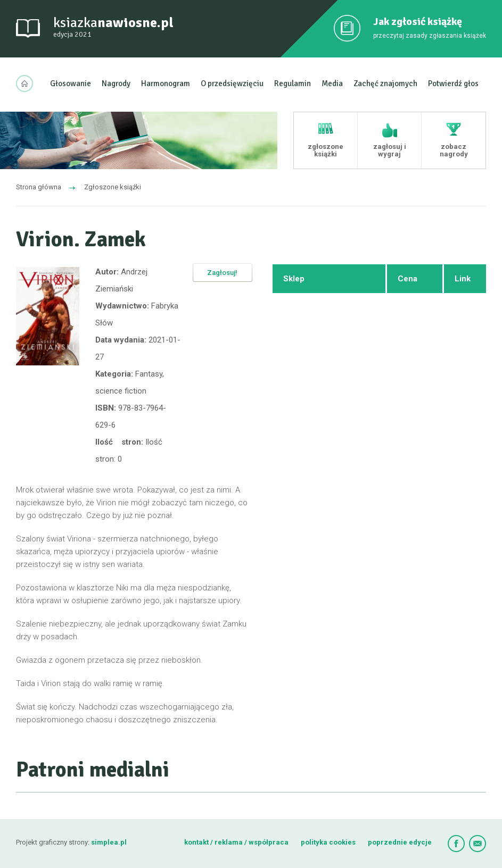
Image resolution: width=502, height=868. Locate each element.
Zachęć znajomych (385, 84)
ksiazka (113, 27)
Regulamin (293, 84)
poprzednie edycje (400, 842)
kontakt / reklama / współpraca (237, 842)
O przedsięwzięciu (232, 84)
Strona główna (39, 187)
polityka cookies (328, 842)
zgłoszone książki (326, 150)
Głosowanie (71, 84)
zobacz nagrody (454, 150)
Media (332, 84)
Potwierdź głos (453, 84)
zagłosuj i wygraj (390, 150)
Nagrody (116, 84)
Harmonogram (166, 84)
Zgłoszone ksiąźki (113, 187)
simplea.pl (109, 842)
